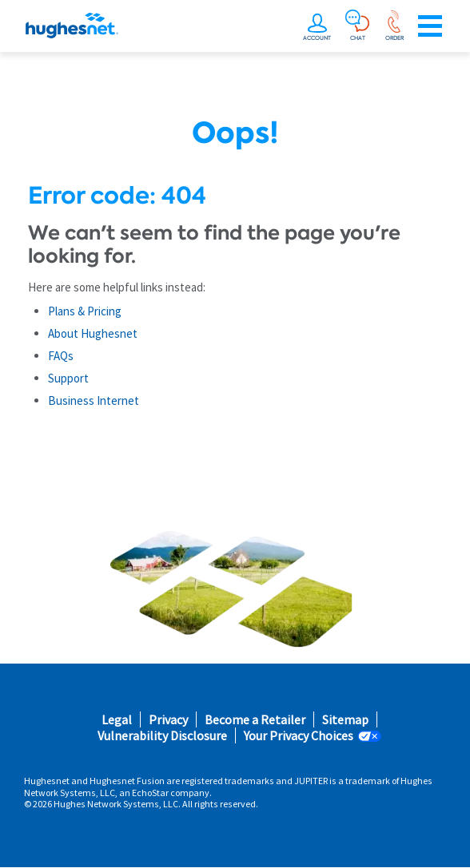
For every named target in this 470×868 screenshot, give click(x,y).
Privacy (168, 720)
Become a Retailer (255, 720)
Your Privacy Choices (299, 736)
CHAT (358, 38)
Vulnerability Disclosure (162, 736)
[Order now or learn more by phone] (394, 22)
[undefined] (319, 22)
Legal (117, 720)
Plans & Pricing (85, 311)
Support (68, 378)
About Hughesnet (93, 333)
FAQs (61, 356)
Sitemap (345, 720)
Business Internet (94, 400)
